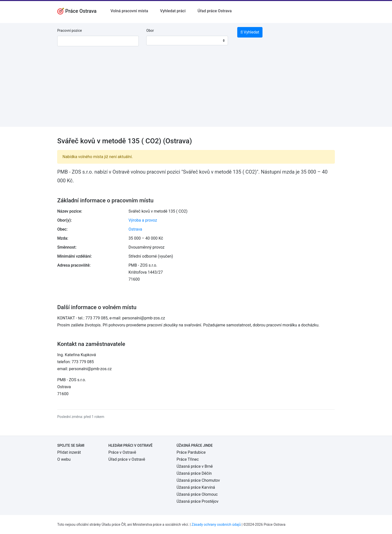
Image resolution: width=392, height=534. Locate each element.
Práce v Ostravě (122, 452)
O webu (64, 459)
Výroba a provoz (143, 220)
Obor (150, 31)
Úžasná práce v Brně (195, 466)
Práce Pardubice (191, 452)
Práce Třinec (188, 459)
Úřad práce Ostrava (214, 11)
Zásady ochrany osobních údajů (216, 524)
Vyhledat (250, 32)
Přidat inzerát (69, 452)
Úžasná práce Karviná (196, 487)
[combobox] (187, 41)
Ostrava (135, 229)
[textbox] (156, 41)
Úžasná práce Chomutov (198, 480)
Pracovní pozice (69, 31)
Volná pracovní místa (129, 11)
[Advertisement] (196, 92)
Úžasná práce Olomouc (197, 494)
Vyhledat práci (173, 11)
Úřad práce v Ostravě (127, 459)
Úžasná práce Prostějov (197, 501)
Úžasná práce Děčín (194, 473)
